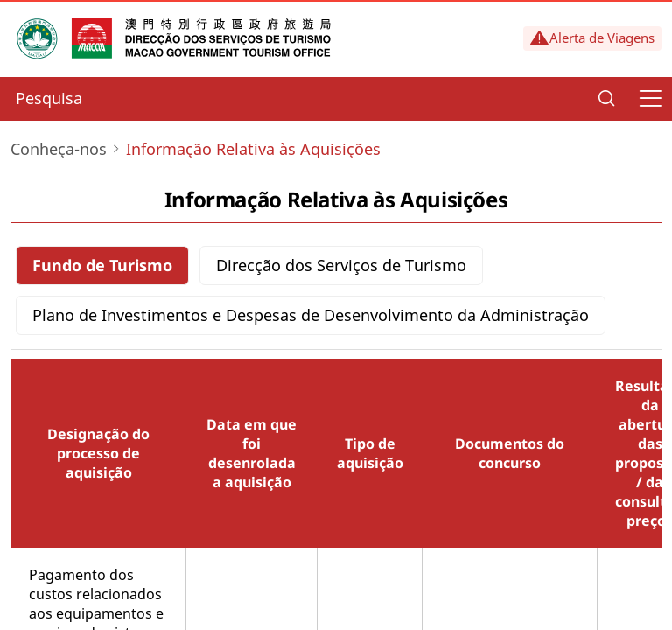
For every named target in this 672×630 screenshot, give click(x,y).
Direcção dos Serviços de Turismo (341, 265)
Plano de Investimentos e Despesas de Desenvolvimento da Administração (311, 315)
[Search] (606, 99)
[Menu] (650, 99)
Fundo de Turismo (102, 265)
